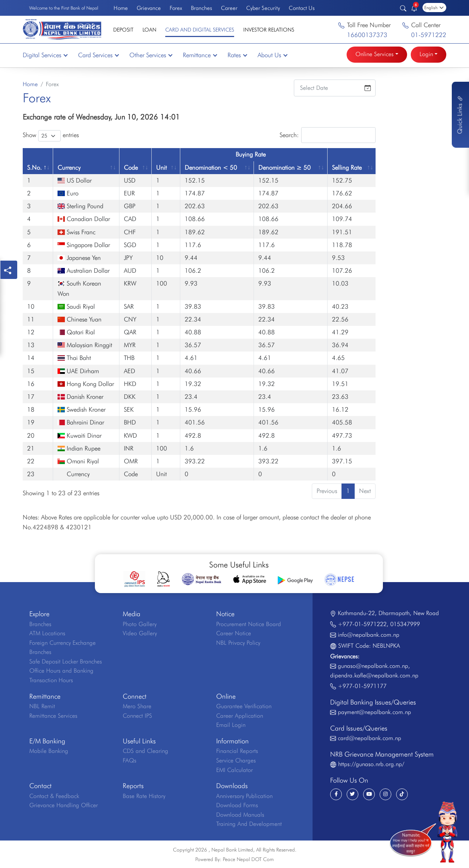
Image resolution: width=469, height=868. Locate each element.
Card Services (98, 55)
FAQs (130, 760)
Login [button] (426, 54)
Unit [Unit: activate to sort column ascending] (161, 168)
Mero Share (137, 706)
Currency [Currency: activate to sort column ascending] (69, 168)
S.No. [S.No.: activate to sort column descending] (34, 168)
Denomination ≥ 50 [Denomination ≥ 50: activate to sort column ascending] (285, 168)
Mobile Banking (49, 751)
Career (229, 8)
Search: (328, 135)
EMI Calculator (234, 770)
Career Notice (234, 633)
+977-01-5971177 (362, 686)
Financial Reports (237, 751)
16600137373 (367, 35)
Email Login (231, 725)
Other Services (151, 55)
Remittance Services (53, 716)
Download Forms (237, 805)
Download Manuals (240, 815)
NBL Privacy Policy (238, 643)
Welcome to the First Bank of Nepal (64, 8)
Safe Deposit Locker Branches (66, 661)
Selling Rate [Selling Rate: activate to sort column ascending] (347, 168)
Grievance (149, 8)
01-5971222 (429, 35)
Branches (202, 8)
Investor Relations (269, 30)
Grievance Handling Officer (64, 805)
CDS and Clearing (145, 751)
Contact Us (302, 8)
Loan (149, 30)
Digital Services (45, 55)
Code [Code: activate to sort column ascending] (131, 168)
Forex (176, 8)
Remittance (200, 55)
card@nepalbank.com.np (370, 738)
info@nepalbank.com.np (369, 635)
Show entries (51, 136)
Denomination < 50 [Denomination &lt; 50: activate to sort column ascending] (211, 168)
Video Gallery (140, 633)
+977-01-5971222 (362, 624)
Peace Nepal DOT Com (248, 859)
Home (121, 8)
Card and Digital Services (200, 30)
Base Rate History (144, 796)
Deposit (123, 30)
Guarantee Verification (244, 706)
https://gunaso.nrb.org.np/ (371, 764)
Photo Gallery (140, 624)
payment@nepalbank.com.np (374, 712)
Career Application (240, 716)
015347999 (405, 624)
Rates (237, 55)
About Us (272, 55)
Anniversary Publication (244, 796)
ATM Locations (47, 633)
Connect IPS (137, 716)
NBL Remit (42, 706)
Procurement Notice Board (249, 624)
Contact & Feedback (54, 796)
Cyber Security (263, 8)
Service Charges (236, 760)
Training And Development (249, 824)
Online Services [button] (374, 54)
